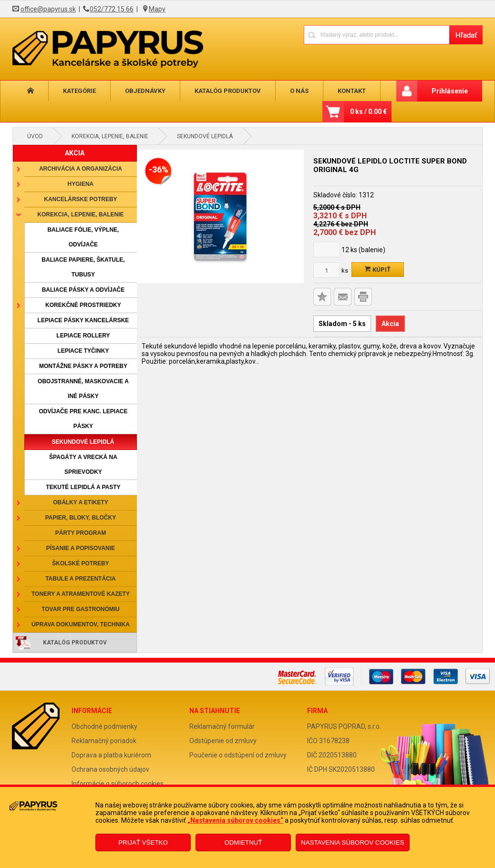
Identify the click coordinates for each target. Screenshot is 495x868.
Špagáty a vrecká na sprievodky (83, 465)
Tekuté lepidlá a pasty (83, 487)
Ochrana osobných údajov (110, 769)
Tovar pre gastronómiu (81, 609)
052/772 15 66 (112, 9)
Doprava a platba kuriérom (111, 755)
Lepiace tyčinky (83, 351)
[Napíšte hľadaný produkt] (376, 35)
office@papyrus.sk (48, 9)
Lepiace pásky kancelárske (83, 320)
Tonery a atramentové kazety (81, 594)
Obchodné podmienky (104, 726)
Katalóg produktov (214, 91)
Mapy (157, 9)
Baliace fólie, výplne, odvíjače (83, 237)
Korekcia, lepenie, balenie (110, 136)
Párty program (81, 533)
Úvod (35, 136)
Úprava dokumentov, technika (81, 624)
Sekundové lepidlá (205, 136)
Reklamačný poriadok (104, 741)
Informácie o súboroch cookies (118, 784)
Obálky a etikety (81, 502)
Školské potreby (80, 563)
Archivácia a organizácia (81, 169)
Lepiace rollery (83, 336)
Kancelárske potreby (80, 199)
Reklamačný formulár (222, 726)
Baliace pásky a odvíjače (83, 290)
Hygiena (81, 184)
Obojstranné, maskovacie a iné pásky (83, 389)
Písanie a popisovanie (81, 548)
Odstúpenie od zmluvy (223, 741)
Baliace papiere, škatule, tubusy (83, 267)
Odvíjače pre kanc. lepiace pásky (83, 419)
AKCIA (75, 153)
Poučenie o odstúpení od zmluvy (238, 755)
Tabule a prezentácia (81, 579)
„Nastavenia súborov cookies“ (235, 820)
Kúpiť (378, 270)
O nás (282, 91)
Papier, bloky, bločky (81, 518)
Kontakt (331, 91)
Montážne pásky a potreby (83, 366)
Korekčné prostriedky (83, 305)
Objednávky (136, 91)
